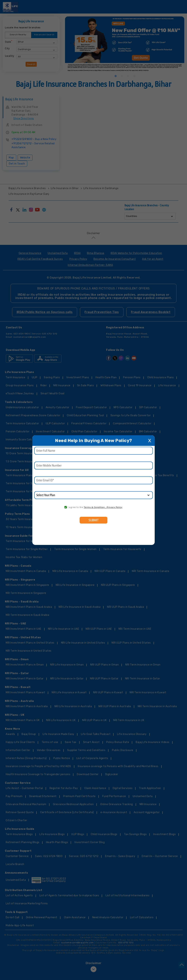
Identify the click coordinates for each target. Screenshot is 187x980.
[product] (93, 495)
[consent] (66, 507)
